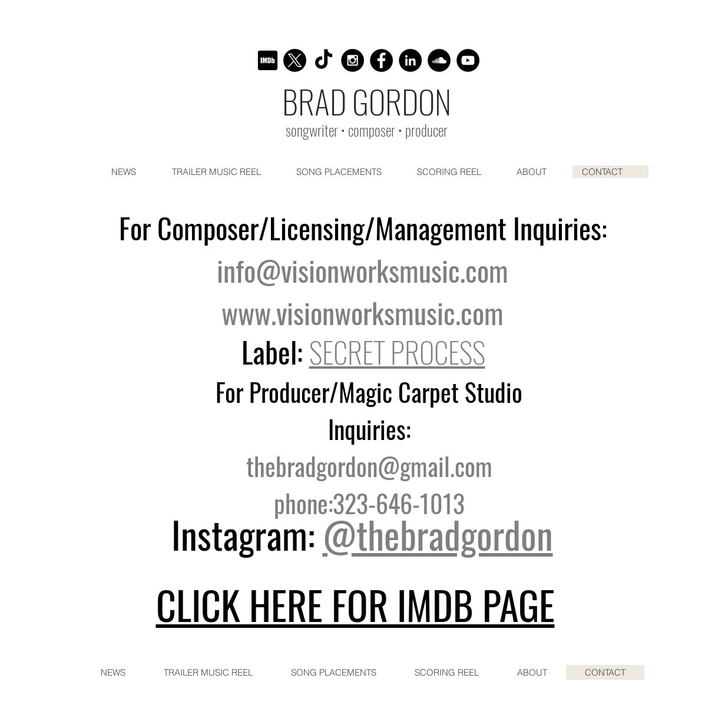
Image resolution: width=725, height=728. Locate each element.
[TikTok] (324, 60)
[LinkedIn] (410, 60)
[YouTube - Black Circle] (468, 60)
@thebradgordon (438, 534)
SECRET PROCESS (397, 352)
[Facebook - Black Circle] (381, 60)
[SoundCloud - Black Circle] (439, 60)
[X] (295, 60)
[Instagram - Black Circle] (352, 60)
